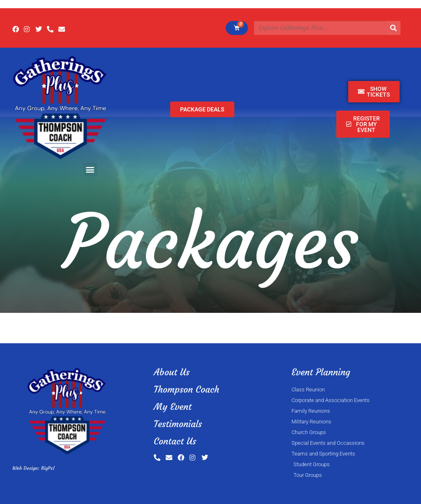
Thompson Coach (186, 390)
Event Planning (321, 372)
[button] (90, 170)
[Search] (393, 28)
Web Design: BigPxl (33, 468)
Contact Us (175, 441)
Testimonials (178, 424)
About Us (172, 372)
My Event (173, 407)
